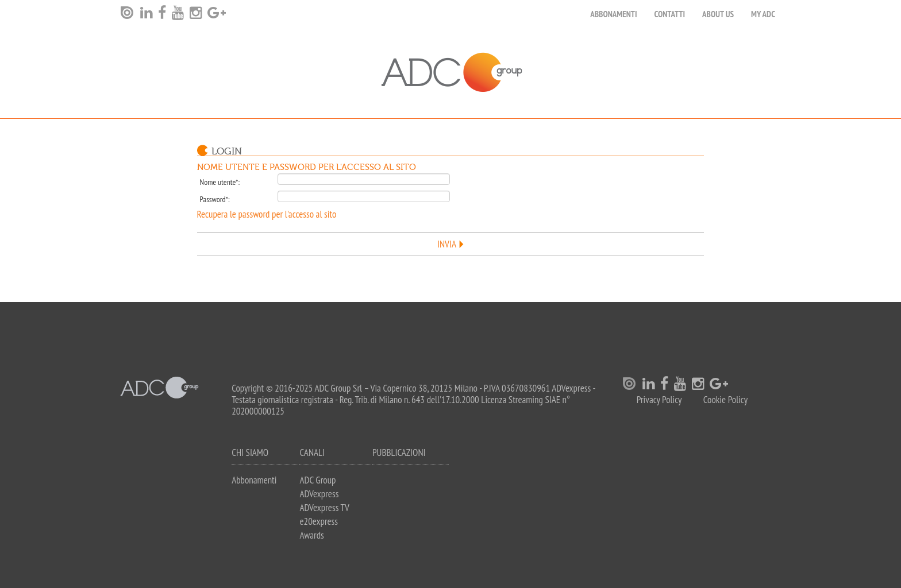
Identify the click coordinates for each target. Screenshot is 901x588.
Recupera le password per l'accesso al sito (267, 214)
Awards (311, 535)
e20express (319, 521)
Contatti (670, 14)
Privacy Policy (659, 400)
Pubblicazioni (399, 452)
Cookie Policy (725, 400)
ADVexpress (319, 494)
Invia (447, 244)
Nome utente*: (220, 182)
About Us (718, 14)
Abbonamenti (613, 14)
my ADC (763, 14)
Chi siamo (250, 452)
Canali (312, 452)
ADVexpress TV (324, 508)
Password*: (215, 199)
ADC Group (317, 480)
